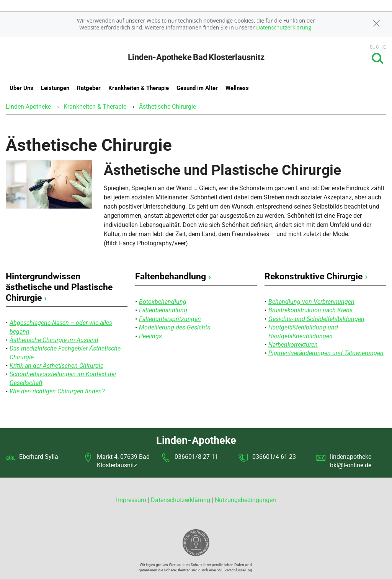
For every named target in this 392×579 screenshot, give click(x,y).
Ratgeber (89, 88)
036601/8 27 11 (196, 457)
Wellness (237, 88)
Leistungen (55, 88)
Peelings (150, 336)
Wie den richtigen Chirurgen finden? (57, 391)
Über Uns (21, 88)
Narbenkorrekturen (293, 345)
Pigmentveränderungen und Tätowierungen (326, 353)
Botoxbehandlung (163, 302)
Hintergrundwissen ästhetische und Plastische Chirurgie (59, 287)
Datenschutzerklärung (284, 27)
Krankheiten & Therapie (139, 88)
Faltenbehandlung (173, 276)
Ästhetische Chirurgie (167, 107)
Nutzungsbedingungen (245, 500)
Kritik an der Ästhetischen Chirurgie (56, 366)
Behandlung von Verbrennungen (311, 302)
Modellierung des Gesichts (175, 327)
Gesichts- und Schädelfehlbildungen (316, 319)
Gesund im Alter (197, 88)
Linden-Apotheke (28, 107)
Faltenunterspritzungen (170, 319)
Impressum (132, 500)
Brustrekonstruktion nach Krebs (310, 310)
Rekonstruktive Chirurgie (316, 276)
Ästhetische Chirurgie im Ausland (54, 340)
